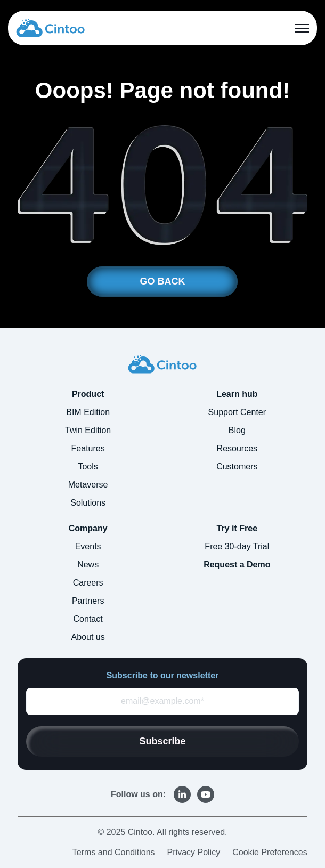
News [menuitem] (88, 565)
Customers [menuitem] (237, 467)
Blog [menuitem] (237, 430)
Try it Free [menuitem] (237, 528)
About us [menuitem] (88, 637)
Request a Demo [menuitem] (237, 565)
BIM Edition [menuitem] (88, 412)
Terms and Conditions (114, 852)
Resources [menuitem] (237, 448)
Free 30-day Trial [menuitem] (237, 546)
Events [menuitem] (88, 546)
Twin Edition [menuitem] (88, 430)
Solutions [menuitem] (88, 503)
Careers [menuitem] (88, 583)
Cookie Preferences (270, 852)
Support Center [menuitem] (237, 412)
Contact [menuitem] (88, 619)
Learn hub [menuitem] (237, 394)
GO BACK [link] (162, 281)
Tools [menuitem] (88, 467)
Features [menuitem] (88, 448)
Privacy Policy (194, 852)
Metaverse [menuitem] (88, 485)
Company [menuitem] (88, 528)
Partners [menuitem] (88, 601)
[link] (50, 27)
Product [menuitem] (88, 394)
